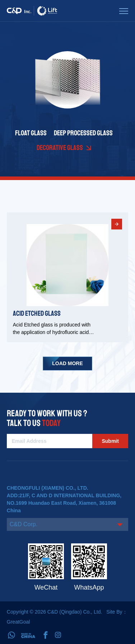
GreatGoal (18, 622)
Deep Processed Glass (83, 133)
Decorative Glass (60, 148)
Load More (67, 363)
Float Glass (31, 133)
